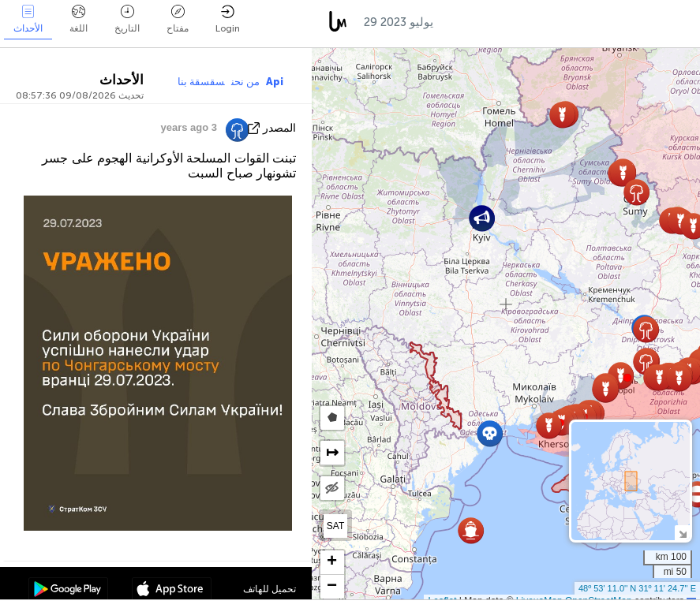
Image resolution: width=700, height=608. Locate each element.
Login (228, 19)
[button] (627, 378)
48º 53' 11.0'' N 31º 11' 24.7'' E (637, 588)
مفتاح (178, 19)
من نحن (245, 82)
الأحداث (28, 19)
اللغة (79, 19)
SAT (335, 526)
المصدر (279, 128)
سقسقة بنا (201, 82)
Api (275, 82)
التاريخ (127, 19)
